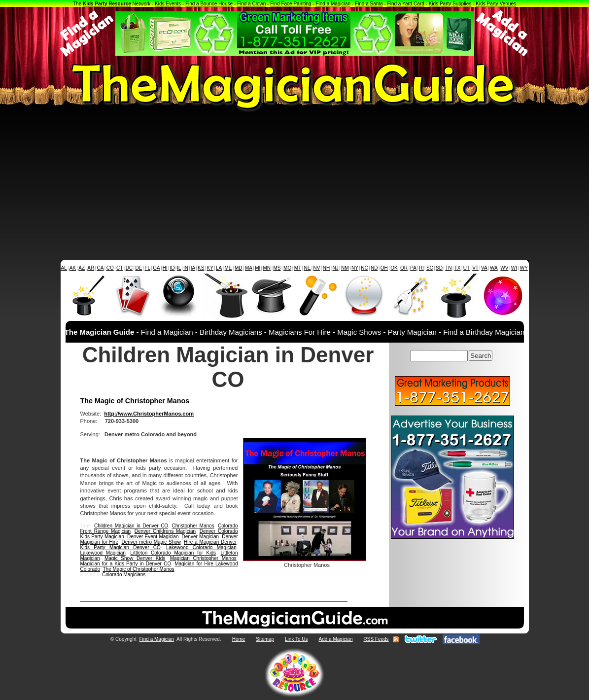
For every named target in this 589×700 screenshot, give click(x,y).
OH (384, 268)
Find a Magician (333, 4)
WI (514, 268)
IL (179, 268)
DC (129, 268)
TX (458, 268)
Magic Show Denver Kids (135, 558)
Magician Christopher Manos (203, 558)
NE (307, 268)
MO (287, 268)
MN (267, 268)
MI (258, 268)
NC (364, 268)
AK (73, 268)
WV (504, 268)
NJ (335, 268)
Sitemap (265, 639)
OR (404, 268)
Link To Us (296, 639)
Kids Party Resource (107, 4)
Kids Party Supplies (450, 4)
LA (219, 268)
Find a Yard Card (406, 4)
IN (186, 268)
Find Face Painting (291, 4)
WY (524, 268)
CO (110, 268)
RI (421, 268)
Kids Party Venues (496, 4)
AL (64, 268)
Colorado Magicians (124, 575)
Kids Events (168, 4)
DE (139, 268)
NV (317, 268)
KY (210, 268)
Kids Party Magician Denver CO (121, 547)
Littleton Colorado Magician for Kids (173, 553)
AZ (82, 268)
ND (374, 268)
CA (100, 268)
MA (249, 268)
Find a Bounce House (209, 4)
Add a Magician (336, 639)
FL (147, 268)
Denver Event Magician (153, 537)
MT (298, 268)
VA (484, 268)
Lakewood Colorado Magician (201, 547)
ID (172, 268)
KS (201, 268)
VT (475, 268)
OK (394, 268)
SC (430, 268)
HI (165, 268)
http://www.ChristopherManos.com (149, 414)
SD (439, 268)
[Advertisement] (294, 186)
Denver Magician (201, 537)
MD (239, 268)
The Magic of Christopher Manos (135, 401)
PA (413, 268)
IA (193, 268)
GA (156, 268)
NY (355, 268)
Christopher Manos (193, 526)
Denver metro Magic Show (151, 542)
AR (91, 268)
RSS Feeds (376, 639)
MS (277, 268)
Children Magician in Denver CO (131, 526)
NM (345, 268)
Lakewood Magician (103, 553)
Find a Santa (369, 4)
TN (448, 268)
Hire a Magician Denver (210, 542)
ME (228, 268)
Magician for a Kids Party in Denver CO (126, 564)
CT (120, 268)
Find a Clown (251, 4)
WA (494, 268)
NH (326, 268)
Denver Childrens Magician (165, 531)
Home (239, 639)
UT (467, 268)
